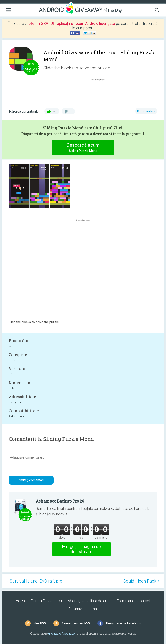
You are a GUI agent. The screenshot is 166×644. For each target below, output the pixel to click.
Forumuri (76, 609)
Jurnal (93, 609)
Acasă (21, 601)
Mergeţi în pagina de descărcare (81, 549)
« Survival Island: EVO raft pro (34, 581)
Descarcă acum (83, 148)
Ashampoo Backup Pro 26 (60, 501)
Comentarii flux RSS (76, 623)
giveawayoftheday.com (63, 634)
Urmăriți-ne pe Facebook (124, 623)
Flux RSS (40, 623)
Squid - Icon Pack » (141, 581)
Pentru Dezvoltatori (47, 601)
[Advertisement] (100, 92)
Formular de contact (133, 601)
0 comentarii (146, 111)
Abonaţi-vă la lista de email (90, 601)
